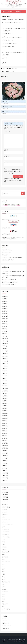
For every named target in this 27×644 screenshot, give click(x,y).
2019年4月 (5, 433)
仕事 (3, 544)
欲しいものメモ (6, 582)
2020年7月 (5, 396)
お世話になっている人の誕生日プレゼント (12, 257)
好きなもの (5, 557)
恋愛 (3, 567)
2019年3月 (5, 436)
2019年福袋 (5, 495)
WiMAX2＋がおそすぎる (7, 107)
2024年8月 (5, 299)
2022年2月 (5, 354)
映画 (3, 577)
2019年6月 (5, 428)
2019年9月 (5, 421)
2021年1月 (5, 386)
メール (6, 156)
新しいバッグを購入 (7, 252)
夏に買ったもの (6, 285)
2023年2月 (5, 334)
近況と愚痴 (5, 255)
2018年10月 (5, 448)
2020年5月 (5, 401)
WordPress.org (6, 628)
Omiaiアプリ (5, 505)
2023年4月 (5, 329)
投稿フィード (5, 623)
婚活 (3, 559)
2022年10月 (5, 344)
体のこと (4, 549)
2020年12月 (5, 388)
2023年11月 (5, 316)
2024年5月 (5, 301)
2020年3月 (5, 406)
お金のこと (5, 514)
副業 (3, 554)
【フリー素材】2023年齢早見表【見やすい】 (13, 272)
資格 (3, 597)
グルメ (4, 517)
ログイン (4, 621)
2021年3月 (5, 381)
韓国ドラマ (5, 604)
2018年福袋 (5, 492)
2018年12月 (5, 443)
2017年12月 (5, 473)
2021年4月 (5, 378)
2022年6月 (5, 346)
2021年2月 (5, 383)
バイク (4, 527)
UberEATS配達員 (6, 507)
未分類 (4, 579)
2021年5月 (5, 376)
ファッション (5, 529)
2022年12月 (5, 339)
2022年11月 (5, 341)
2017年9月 (5, 480)
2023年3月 (5, 331)
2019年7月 (5, 426)
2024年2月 (5, 309)
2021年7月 (5, 371)
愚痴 (3, 569)
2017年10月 (5, 478)
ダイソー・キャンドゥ (8, 524)
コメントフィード (7, 626)
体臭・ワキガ (5, 552)
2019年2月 (5, 438)
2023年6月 (5, 326)
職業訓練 (4, 589)
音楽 (3, 607)
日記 (16, 20)
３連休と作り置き (6, 102)
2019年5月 (5, 431)
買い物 (4, 594)
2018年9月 (5, 451)
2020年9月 (5, 391)
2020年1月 (5, 411)
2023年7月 (5, 324)
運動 (3, 602)
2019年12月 (5, 413)
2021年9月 (5, 366)
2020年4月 (5, 403)
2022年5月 (5, 349)
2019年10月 (5, 418)
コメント (7, 132)
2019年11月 (5, 416)
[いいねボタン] (4, 62)
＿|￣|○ (4, 58)
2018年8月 (5, 453)
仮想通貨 (4, 547)
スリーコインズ (6, 519)
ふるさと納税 (5, 532)
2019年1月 (5, 441)
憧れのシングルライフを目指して (14, 2)
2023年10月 (5, 319)
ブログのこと (5, 534)
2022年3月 (5, 351)
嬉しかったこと (6, 562)
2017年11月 (5, 475)
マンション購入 (6, 537)
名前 (6, 150)
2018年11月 (5, 446)
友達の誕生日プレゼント (8, 260)
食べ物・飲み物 (6, 609)
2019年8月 (5, 423)
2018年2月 (5, 468)
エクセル (4, 509)
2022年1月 (5, 356)
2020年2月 (5, 408)
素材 (3, 584)
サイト (6, 162)
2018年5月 (5, 461)
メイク (4, 539)
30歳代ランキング (6, 234)
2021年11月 (5, 361)
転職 (3, 599)
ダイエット (5, 522)
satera (4, 20)
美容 (3, 587)
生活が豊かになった (7, 250)
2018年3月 (5, 466)
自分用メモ (5, 592)
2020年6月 (5, 398)
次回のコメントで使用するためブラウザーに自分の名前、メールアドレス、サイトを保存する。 (13, 171)
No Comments (22, 20)
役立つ (4, 564)
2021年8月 (5, 368)
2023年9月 (5, 321)
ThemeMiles (22, 641)
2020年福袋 (5, 497)
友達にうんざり (5, 112)
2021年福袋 (5, 500)
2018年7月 (5, 456)
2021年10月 (5, 363)
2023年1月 (5, 336)
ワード (4, 542)
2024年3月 (5, 306)
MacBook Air (5, 502)
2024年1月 (5, 311)
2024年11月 (5, 296)
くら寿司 (5, 34)
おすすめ (4, 512)
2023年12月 (5, 314)
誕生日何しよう (6, 280)
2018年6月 (5, 458)
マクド (4, 29)
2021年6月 (5, 373)
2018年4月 (5, 463)
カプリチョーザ (6, 37)
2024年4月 (5, 304)
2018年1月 (5, 470)
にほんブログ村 (6, 219)
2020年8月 (5, 393)
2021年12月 (5, 359)
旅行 (3, 572)
